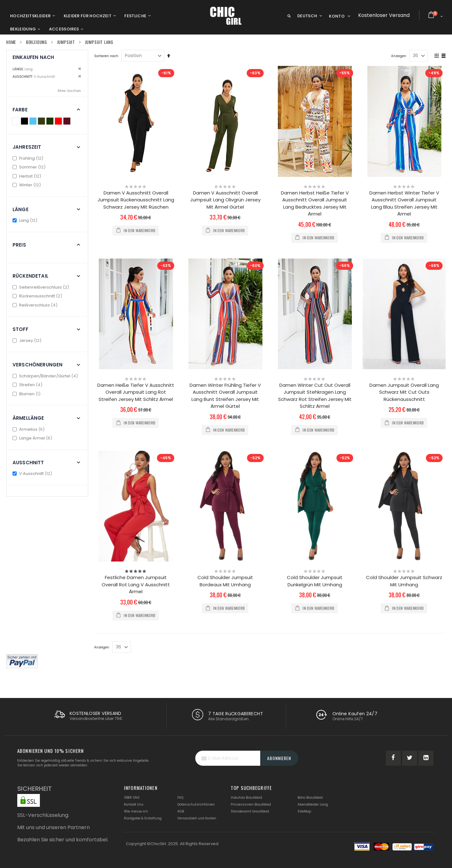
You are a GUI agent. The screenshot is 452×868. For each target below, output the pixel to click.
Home (11, 42)
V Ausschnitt (33, 474)
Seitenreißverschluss (42, 287)
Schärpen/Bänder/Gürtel (46, 376)
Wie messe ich (136, 811)
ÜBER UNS (132, 798)
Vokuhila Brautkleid (246, 798)
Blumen (27, 394)
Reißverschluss (36, 305)
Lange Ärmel (33, 438)
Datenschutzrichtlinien (196, 804)
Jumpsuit (66, 42)
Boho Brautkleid (310, 798)
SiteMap (304, 811)
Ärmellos (29, 429)
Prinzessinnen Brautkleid (251, 804)
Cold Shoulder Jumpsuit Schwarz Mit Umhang (404, 581)
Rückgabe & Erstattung (143, 818)
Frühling (29, 158)
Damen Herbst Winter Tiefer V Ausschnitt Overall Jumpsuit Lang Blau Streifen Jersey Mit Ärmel (404, 203)
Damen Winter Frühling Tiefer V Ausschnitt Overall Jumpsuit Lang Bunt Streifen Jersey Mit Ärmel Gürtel (225, 396)
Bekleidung (37, 42)
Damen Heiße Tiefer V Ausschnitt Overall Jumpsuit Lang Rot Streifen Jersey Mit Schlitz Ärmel (136, 392)
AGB (181, 811)
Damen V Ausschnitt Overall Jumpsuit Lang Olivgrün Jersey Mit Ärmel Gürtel (225, 200)
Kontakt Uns (134, 804)
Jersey (28, 341)
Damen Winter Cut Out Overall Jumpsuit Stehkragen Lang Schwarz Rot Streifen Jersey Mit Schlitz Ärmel (315, 396)
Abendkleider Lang (313, 804)
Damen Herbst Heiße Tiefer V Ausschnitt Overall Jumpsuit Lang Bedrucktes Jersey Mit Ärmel (315, 203)
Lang (26, 220)
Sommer (30, 167)
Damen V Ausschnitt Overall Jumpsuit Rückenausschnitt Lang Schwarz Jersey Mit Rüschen (136, 200)
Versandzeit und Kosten (197, 818)
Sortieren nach (106, 56)
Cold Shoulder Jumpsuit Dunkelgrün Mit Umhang (315, 581)
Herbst (28, 176)
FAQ (180, 798)
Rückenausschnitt (38, 296)
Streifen (28, 385)
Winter (27, 185)
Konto (337, 16)
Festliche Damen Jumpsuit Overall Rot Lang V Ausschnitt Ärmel (136, 584)
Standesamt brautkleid (250, 811)
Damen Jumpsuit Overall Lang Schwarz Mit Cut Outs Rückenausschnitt (404, 392)
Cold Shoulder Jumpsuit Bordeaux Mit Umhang (225, 581)
